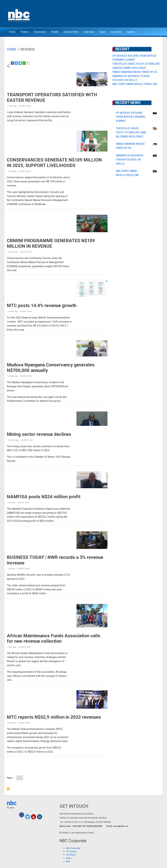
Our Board (71, 855)
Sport (103, 32)
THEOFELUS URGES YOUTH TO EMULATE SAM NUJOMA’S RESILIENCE (131, 132)
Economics (40, 32)
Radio (69, 858)
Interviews (89, 32)
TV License (71, 851)
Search (131, 32)
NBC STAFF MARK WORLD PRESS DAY (135, 84)
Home (12, 32)
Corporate (116, 32)
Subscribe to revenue (8, 789)
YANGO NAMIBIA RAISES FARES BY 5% (135, 72)
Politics (25, 32)
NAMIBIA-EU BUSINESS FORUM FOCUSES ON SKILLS (130, 160)
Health (55, 32)
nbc (12, 803)
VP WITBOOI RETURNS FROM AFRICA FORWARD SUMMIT (131, 117)
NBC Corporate (73, 848)
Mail (68, 861)
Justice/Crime (71, 32)
